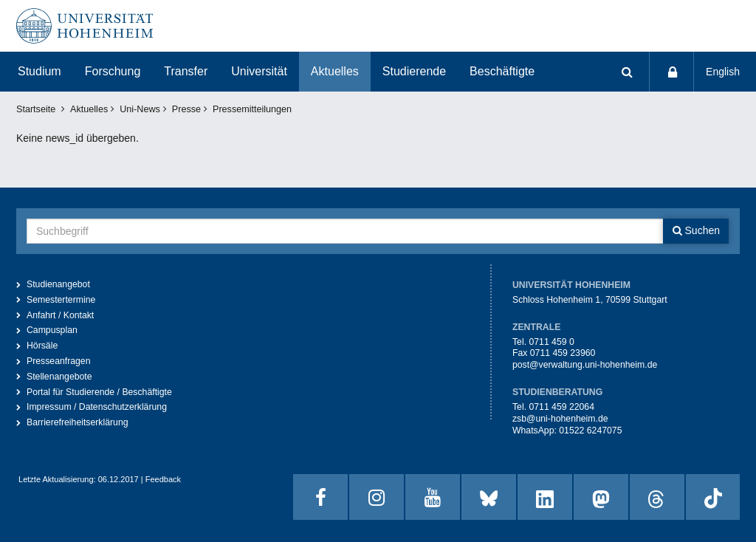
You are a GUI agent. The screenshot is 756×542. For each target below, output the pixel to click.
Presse (186, 109)
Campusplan (52, 330)
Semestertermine (61, 300)
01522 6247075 (590, 430)
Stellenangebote (59, 377)
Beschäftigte (502, 71)
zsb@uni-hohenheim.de (560, 419)
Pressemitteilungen (252, 109)
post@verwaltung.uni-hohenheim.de (585, 365)
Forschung (113, 71)
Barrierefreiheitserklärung (78, 422)
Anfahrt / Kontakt (60, 315)
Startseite (36, 109)
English (723, 72)
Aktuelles (335, 71)
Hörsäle (42, 346)
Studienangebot (58, 284)
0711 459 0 (551, 342)
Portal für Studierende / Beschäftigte (99, 392)
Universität (259, 71)
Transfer (186, 71)
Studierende (414, 71)
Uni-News (140, 109)
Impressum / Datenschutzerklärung (97, 407)
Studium (39, 71)
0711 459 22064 (561, 407)
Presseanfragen (59, 361)
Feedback (163, 479)
